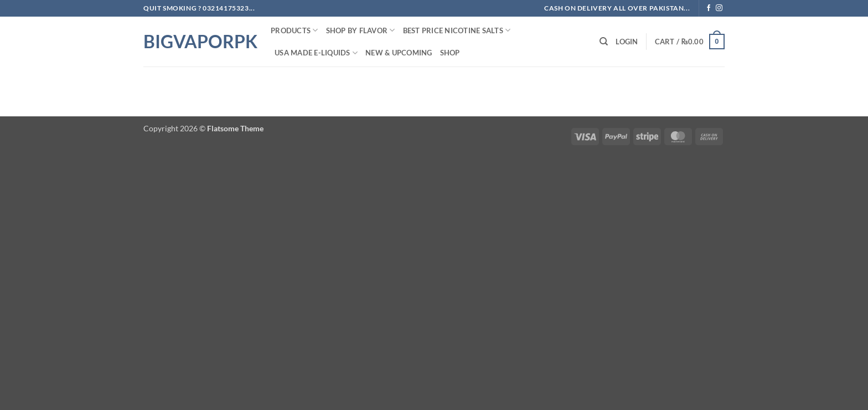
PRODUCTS (294, 30)
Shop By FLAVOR (361, 30)
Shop (450, 53)
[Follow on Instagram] (719, 8)
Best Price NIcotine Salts (457, 30)
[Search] (604, 42)
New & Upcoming (399, 53)
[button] (627, 42)
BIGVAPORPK (199, 42)
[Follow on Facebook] (709, 8)
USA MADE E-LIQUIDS (316, 53)
